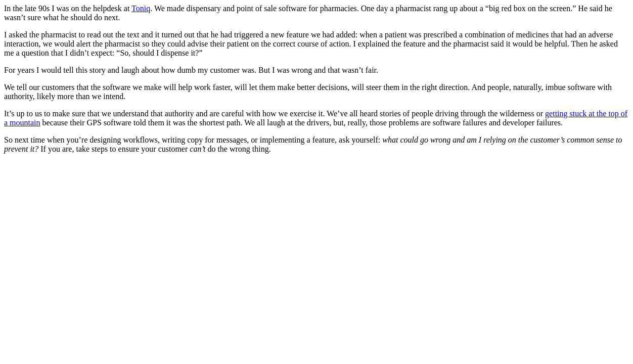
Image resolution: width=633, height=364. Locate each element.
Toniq (141, 8)
